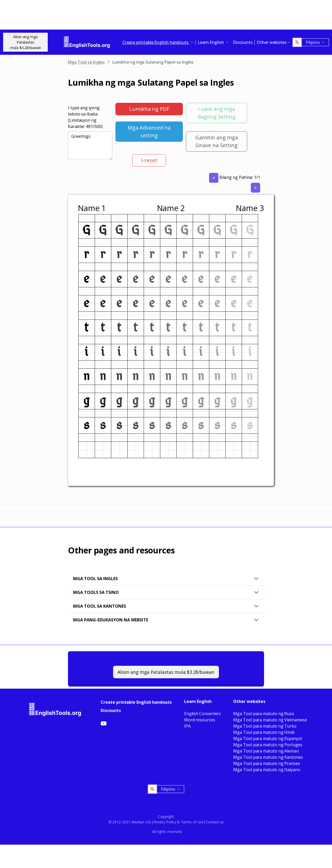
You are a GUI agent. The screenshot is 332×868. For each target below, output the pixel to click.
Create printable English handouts (136, 702)
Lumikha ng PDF (149, 109)
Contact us (215, 822)
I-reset (149, 160)
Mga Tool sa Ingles (86, 62)
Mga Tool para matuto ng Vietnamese (270, 720)
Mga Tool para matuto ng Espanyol (267, 738)
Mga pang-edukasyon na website (111, 620)
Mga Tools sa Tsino (96, 592)
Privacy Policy (165, 822)
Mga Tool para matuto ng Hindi (264, 732)
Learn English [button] (211, 42)
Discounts (243, 42)
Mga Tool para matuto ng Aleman (266, 751)
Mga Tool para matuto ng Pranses (267, 763)
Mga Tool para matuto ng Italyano (267, 770)
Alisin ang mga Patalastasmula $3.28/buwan (26, 42)
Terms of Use (192, 822)
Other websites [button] (272, 42)
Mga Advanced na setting (149, 131)
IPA (187, 726)
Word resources (200, 720)
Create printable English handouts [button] (156, 42)
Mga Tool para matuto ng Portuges (268, 745)
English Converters (203, 714)
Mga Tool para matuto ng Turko (265, 726)
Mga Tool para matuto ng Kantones (268, 757)
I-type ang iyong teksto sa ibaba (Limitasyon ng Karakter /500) (85, 117)
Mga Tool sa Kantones (100, 606)
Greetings (90, 146)
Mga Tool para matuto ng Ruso (264, 714)
